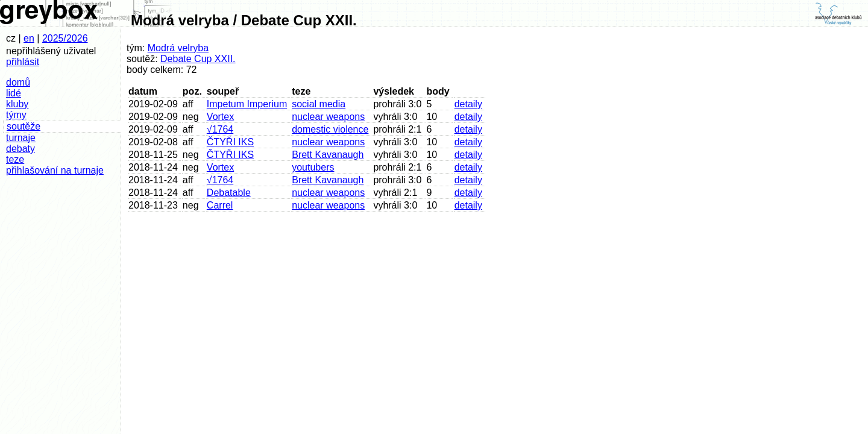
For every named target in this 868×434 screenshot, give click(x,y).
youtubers (313, 167)
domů (18, 82)
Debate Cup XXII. (198, 59)
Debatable (229, 193)
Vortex (220, 117)
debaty (20, 149)
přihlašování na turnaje (55, 170)
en (29, 38)
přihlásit (23, 62)
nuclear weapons (328, 117)
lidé (14, 93)
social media (319, 104)
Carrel (220, 205)
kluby (17, 104)
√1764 (220, 129)
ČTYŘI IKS (230, 142)
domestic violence (330, 129)
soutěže (24, 126)
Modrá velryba (178, 48)
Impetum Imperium (247, 104)
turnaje (21, 138)
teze (15, 159)
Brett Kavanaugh (328, 155)
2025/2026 (65, 38)
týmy (16, 115)
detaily (468, 104)
